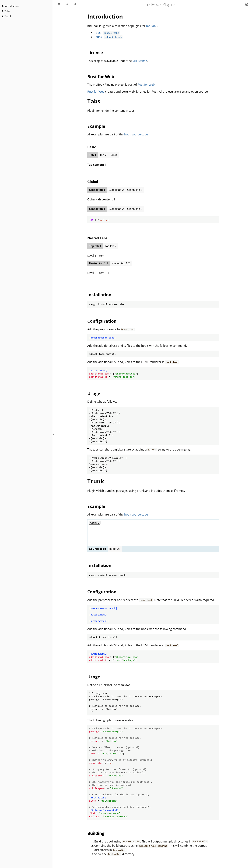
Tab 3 (113, 155)
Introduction (10, 6)
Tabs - (107, 33)
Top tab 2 (111, 246)
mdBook (152, 26)
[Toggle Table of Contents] (59, 4)
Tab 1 (93, 155)
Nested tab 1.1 (99, 263)
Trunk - (108, 37)
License (95, 53)
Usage (94, 393)
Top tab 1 (95, 246)
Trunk (7, 16)
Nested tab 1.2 (121, 263)
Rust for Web (101, 76)
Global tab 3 (135, 190)
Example (96, 126)
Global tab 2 (116, 190)
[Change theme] (67, 4)
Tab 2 (103, 155)
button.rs (115, 549)
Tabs (6, 11)
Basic (92, 147)
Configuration (102, 321)
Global (93, 182)
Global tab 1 (97, 190)
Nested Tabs (97, 238)
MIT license (140, 61)
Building (96, 833)
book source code (136, 134)
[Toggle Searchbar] (75, 4)
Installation (99, 295)
